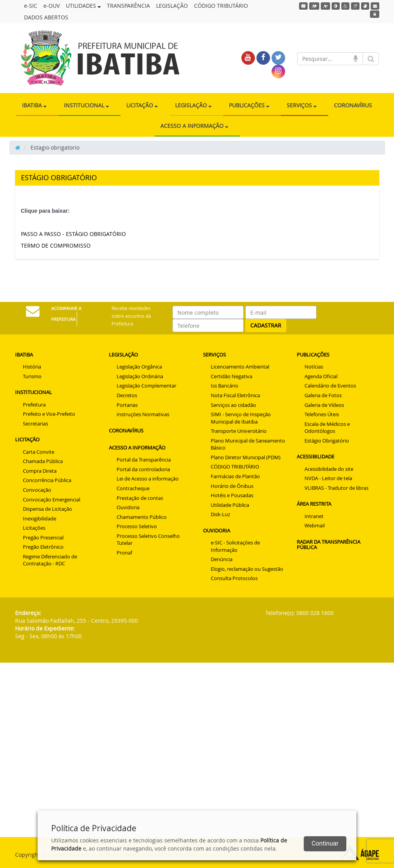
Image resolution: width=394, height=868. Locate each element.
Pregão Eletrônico (43, 547)
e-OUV (52, 6)
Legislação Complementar (146, 386)
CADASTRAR (266, 325)
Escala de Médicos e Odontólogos (327, 428)
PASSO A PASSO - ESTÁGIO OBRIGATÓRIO (73, 234)
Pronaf (124, 553)
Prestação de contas (140, 498)
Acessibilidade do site (329, 469)
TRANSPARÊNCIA (128, 6)
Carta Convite (39, 452)
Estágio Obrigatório (327, 441)
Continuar (325, 843)
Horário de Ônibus (232, 486)
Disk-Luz (220, 514)
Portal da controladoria (143, 469)
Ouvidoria (128, 507)
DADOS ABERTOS (46, 17)
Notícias (314, 367)
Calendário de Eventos (330, 386)
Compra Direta (40, 471)
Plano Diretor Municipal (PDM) (246, 457)
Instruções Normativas (143, 414)
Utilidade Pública (230, 505)
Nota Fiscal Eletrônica (235, 395)
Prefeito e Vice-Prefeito (49, 414)
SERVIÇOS (302, 105)
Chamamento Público (142, 517)
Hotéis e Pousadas (232, 495)
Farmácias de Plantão (235, 476)
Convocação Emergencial (52, 499)
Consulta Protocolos (234, 578)
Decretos (127, 395)
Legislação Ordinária (140, 376)
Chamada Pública (43, 461)
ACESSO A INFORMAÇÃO (194, 126)
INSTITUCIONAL (86, 105)
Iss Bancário (225, 386)
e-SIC (31, 6)
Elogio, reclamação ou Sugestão (247, 569)
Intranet (314, 516)
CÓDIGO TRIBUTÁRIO (221, 6)
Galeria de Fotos (323, 395)
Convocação (37, 490)
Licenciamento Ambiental (240, 367)
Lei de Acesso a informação (148, 479)
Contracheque (133, 488)
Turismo (32, 376)
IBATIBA (34, 105)
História (32, 367)
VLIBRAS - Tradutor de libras (336, 488)
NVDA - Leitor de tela (328, 478)
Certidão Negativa (231, 376)
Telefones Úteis (322, 414)
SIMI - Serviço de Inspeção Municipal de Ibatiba (241, 418)
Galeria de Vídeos (324, 405)
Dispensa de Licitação (47, 509)
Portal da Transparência (144, 460)
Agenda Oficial (321, 376)
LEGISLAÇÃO (172, 6)
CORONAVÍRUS (353, 105)
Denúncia (222, 559)
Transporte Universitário (239, 431)
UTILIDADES (83, 6)
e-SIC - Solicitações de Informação (235, 546)
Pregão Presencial (43, 537)
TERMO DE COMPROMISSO (56, 245)
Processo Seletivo (137, 526)
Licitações (34, 528)
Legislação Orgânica (139, 367)
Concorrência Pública (47, 480)
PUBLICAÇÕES (249, 105)
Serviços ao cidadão (233, 405)
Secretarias (35, 424)
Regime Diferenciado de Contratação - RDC (50, 560)
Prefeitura (34, 405)
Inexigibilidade (40, 518)
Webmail (315, 525)
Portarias (127, 405)
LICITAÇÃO (142, 105)
